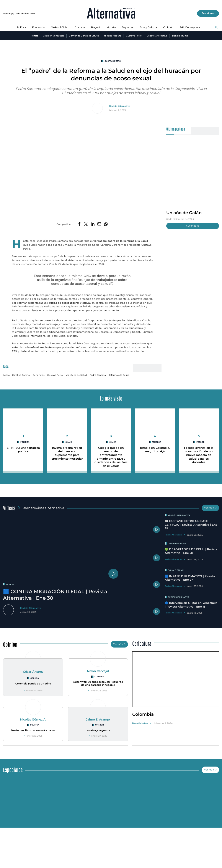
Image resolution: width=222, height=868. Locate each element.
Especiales (13, 769)
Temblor (156, 442)
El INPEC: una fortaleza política (23, 450)
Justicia (80, 27)
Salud (69, 442)
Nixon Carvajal (98, 671)
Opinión (168, 27)
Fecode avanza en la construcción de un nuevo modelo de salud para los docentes (199, 455)
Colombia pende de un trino (33, 684)
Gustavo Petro (134, 36)
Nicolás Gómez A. (33, 719)
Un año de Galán (184, 213)
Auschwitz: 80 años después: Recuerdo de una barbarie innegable (98, 683)
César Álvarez (33, 672)
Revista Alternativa (120, 106)
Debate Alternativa (157, 36)
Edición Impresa (190, 27)
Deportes (128, 27)
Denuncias (38, 375)
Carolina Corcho (21, 375)
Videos (9, 508)
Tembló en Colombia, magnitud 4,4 (155, 450)
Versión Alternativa (179, 515)
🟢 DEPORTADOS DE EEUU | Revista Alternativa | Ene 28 (191, 551)
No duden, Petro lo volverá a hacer (33, 730)
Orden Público (60, 27)
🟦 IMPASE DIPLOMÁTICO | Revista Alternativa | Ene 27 (190, 578)
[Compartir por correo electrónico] (99, 224)
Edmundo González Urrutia (84, 36)
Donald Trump (180, 36)
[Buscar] (216, 27)
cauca (113, 442)
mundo (10, 584)
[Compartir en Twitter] (86, 224)
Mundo (111, 27)
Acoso (6, 375)
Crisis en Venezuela (54, 36)
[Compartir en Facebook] (79, 224)
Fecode (200, 442)
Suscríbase (208, 13)
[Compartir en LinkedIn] (93, 224)
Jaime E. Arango (98, 719)
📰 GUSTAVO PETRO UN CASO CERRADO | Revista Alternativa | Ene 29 (191, 525)
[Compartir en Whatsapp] (106, 224)
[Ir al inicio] (111, 14)
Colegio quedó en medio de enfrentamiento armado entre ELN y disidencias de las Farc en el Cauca (111, 457)
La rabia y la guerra (98, 730)
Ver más (211, 508)
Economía (38, 27)
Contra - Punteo (177, 543)
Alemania (99, 677)
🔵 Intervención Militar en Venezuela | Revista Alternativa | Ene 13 (191, 605)
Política (21, 27)
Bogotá (96, 27)
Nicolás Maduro (113, 36)
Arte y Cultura (148, 27)
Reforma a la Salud (119, 375)
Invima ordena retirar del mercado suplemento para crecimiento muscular (67, 453)
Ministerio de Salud (76, 375)
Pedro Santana (98, 375)
